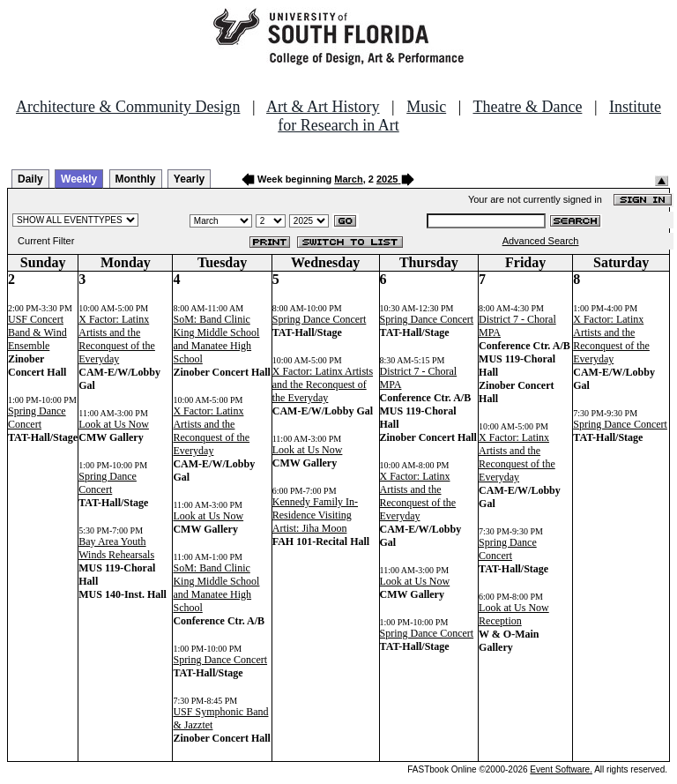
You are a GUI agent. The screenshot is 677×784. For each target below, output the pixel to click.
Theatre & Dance (527, 107)
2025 (387, 179)
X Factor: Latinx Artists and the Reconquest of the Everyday (117, 339)
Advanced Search (541, 241)
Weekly (79, 179)
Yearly (189, 179)
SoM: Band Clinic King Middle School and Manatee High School (216, 339)
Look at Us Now (114, 424)
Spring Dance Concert (37, 418)
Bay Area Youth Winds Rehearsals (116, 548)
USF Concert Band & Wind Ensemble (37, 332)
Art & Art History (323, 107)
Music (426, 107)
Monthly (136, 179)
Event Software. (561, 769)
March (348, 179)
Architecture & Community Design (128, 107)
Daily (30, 179)
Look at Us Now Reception (514, 614)
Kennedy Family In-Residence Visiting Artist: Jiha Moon (315, 515)
